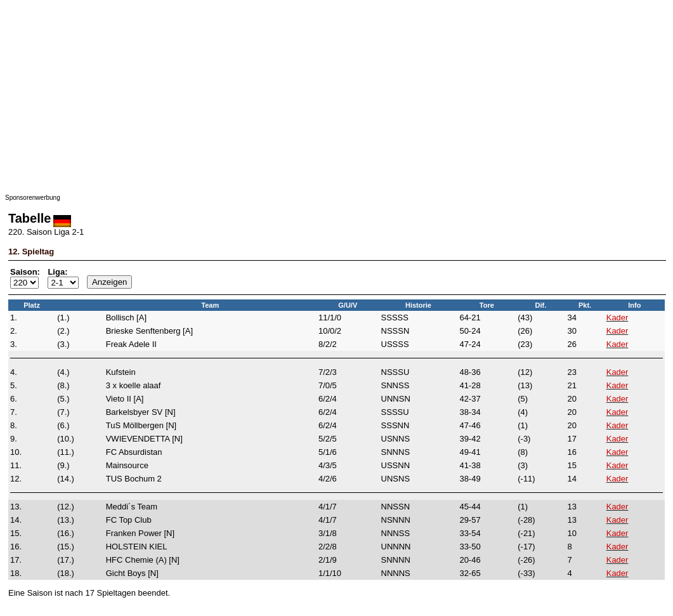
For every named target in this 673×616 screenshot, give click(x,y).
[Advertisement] (336, 94)
